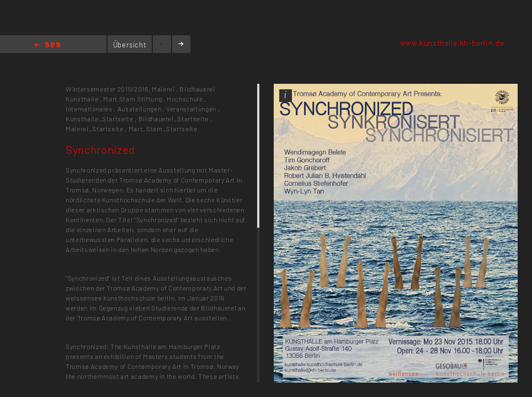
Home (47, 45)
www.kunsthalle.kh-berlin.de (452, 43)
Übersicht (130, 45)
